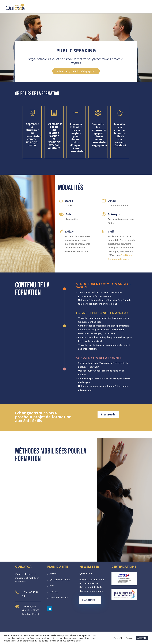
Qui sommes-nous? (60, 579)
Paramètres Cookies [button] (123, 638)
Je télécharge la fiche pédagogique (76, 71)
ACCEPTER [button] (142, 638)
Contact (54, 591)
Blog (52, 586)
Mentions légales (59, 598)
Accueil (53, 574)
